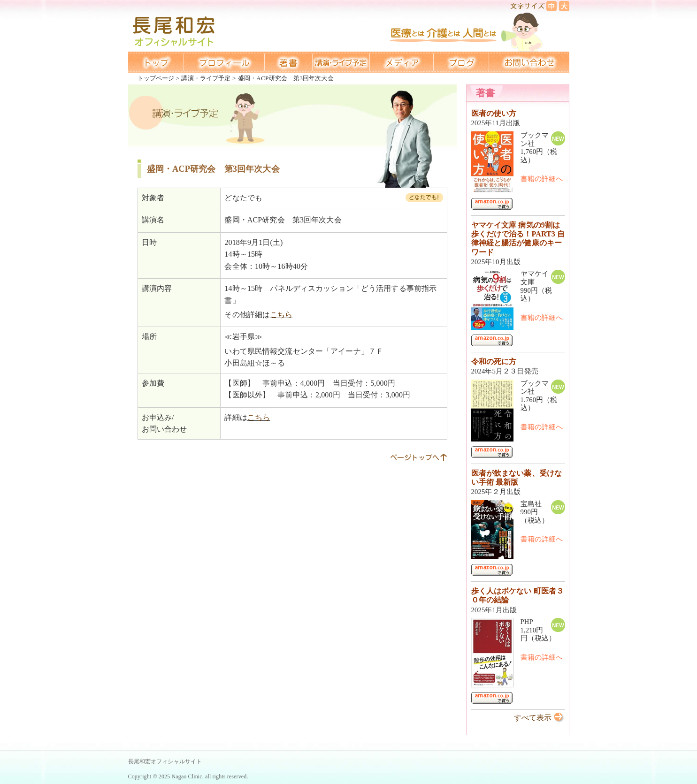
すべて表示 (533, 718)
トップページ (156, 78)
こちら (281, 315)
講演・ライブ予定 (206, 78)
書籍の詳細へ (542, 179)
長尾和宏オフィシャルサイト (165, 761)
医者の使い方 (494, 113)
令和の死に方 (494, 362)
